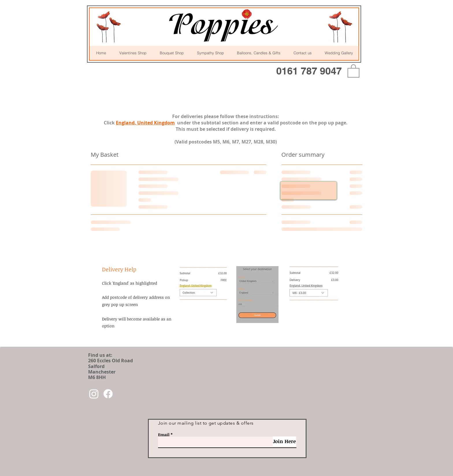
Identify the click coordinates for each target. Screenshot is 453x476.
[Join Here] (284, 442)
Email (164, 435)
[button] (353, 71)
